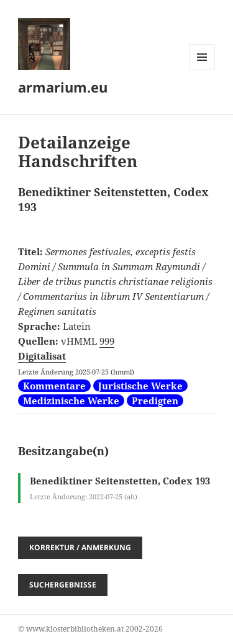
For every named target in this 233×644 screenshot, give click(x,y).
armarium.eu (63, 87)
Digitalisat (42, 356)
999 (107, 341)
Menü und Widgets (202, 70)
